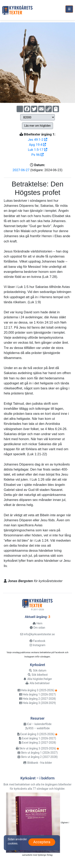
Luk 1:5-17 (37, 150)
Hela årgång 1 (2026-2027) (38, 694)
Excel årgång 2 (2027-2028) (37, 743)
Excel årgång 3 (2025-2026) (36, 734)
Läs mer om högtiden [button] (37, 126)
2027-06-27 (21, 170)
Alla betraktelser (37, 683)
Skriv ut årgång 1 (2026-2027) (38, 753)
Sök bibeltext (38, 675)
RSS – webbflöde (38, 728)
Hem (37, 623)
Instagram (37, 645)
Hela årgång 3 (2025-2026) (36, 690)
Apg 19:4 (37, 145)
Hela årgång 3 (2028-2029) (38, 703)
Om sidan (37, 628)
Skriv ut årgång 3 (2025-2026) (36, 748)
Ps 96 (37, 155)
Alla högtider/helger (37, 679)
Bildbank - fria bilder (37, 763)
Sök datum (37, 670)
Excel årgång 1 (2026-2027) (37, 738)
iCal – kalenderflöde (38, 724)
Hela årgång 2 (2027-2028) (38, 699)
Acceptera (42, 842)
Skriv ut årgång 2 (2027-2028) (38, 757)
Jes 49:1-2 (37, 140)
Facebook (37, 641)
